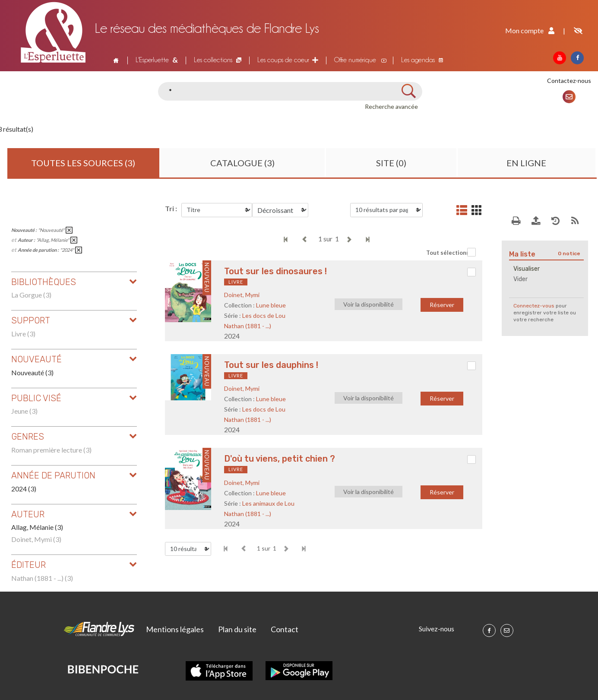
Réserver (442, 305)
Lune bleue (271, 305)
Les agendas (418, 60)
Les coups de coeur (283, 60)
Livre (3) (23, 334)
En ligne (526, 163)
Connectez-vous (534, 306)
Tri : (171, 208)
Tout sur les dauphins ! (271, 365)
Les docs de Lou (264, 315)
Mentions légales (175, 629)
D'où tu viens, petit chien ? (280, 459)
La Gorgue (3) (31, 295)
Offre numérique (355, 60)
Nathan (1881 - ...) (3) (42, 578)
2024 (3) (24, 489)
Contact (285, 629)
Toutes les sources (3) (83, 163)
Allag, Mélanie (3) (37, 527)
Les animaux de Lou (268, 503)
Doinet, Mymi (242, 295)
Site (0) (391, 163)
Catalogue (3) (242, 163)
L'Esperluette (152, 60)
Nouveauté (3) (32, 372)
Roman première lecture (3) (51, 450)
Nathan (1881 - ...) (248, 326)
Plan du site (237, 629)
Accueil (115, 60)
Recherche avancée (391, 106)
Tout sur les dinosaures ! (275, 271)
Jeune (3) (24, 411)
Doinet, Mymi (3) (36, 539)
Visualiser (527, 269)
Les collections (213, 60)
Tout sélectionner (451, 253)
